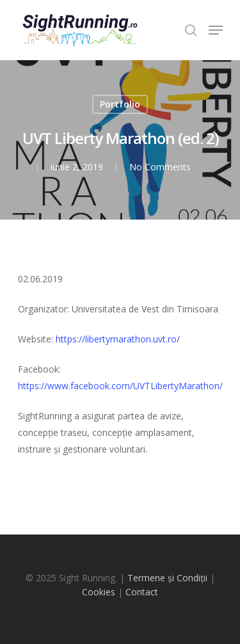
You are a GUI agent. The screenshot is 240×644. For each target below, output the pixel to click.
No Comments (160, 167)
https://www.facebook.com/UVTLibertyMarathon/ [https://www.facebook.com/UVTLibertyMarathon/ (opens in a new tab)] (120, 386)
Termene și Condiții (167, 578)
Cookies (99, 592)
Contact (142, 592)
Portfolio (120, 104)
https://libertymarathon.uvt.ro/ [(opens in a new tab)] (118, 339)
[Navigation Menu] (216, 30)
